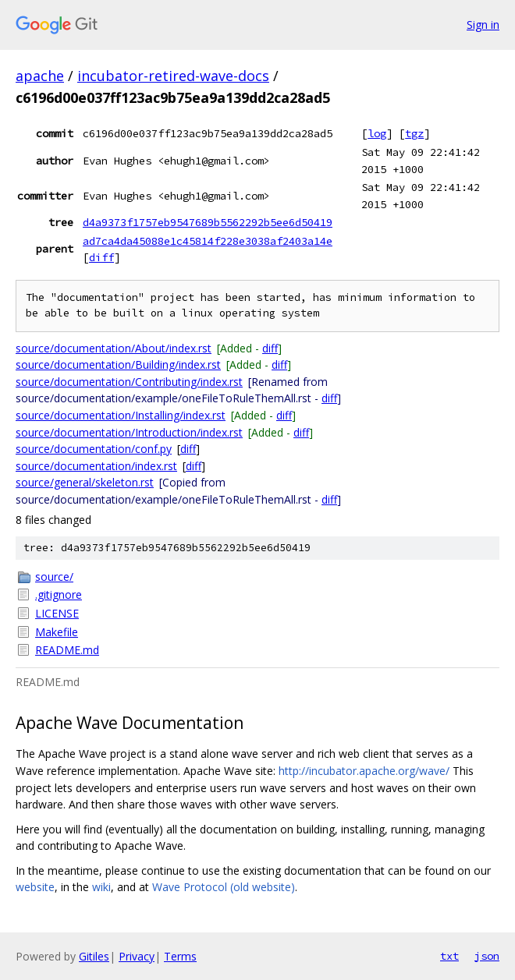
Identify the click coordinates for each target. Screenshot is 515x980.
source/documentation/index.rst (96, 466)
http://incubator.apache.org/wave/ (364, 771)
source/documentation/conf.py (94, 449)
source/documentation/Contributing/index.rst (129, 382)
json (487, 956)
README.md (67, 650)
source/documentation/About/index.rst (114, 348)
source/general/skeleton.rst (85, 482)
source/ (54, 577)
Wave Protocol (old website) (224, 887)
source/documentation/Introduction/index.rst (129, 432)
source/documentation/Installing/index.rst (121, 415)
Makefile (57, 632)
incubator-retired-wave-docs (173, 76)
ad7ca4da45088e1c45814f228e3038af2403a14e (208, 241)
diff (101, 257)
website (35, 887)
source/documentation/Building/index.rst (118, 364)
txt (449, 956)
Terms (180, 956)
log (377, 133)
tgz (414, 133)
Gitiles (94, 956)
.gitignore (59, 594)
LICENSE (57, 613)
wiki (101, 887)
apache (40, 76)
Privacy (137, 956)
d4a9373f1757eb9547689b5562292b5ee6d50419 (208, 222)
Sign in (483, 25)
